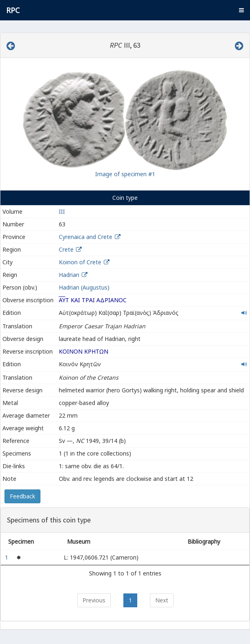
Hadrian (69, 275)
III (62, 211)
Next (162, 600)
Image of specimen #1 (125, 174)
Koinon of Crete (80, 262)
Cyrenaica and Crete (86, 237)
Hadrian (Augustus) (84, 287)
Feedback (22, 496)
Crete (66, 249)
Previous (94, 600)
